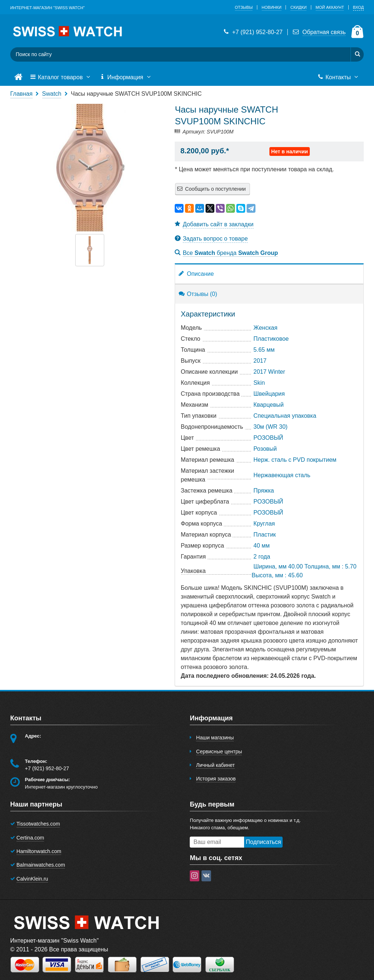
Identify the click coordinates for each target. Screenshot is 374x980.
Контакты (339, 77)
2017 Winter (269, 372)
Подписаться (264, 842)
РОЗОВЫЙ (268, 438)
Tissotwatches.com (38, 824)
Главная (21, 94)
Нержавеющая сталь (282, 475)
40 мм (262, 546)
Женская (266, 328)
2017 (260, 361)
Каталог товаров (61, 77)
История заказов (216, 779)
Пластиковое (271, 339)
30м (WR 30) (271, 427)
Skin (259, 383)
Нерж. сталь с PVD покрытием (295, 460)
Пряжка (264, 491)
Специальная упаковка (285, 416)
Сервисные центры (219, 752)
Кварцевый (269, 405)
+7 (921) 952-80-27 (253, 32)
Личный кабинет (215, 765)
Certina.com (30, 838)
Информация (126, 77)
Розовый (265, 449)
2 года (262, 557)
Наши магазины (215, 738)
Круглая (264, 524)
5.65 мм (264, 350)
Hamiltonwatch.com (39, 851)
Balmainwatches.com (41, 865)
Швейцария (269, 394)
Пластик (265, 535)
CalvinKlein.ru (32, 879)
